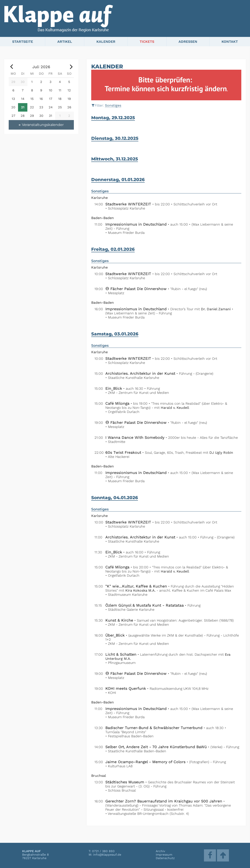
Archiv (160, 851)
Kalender (106, 42)
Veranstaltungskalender (41, 125)
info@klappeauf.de (107, 855)
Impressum (164, 855)
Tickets (147, 42)
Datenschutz (165, 858)
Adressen (188, 42)
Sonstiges (113, 105)
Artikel (65, 42)
